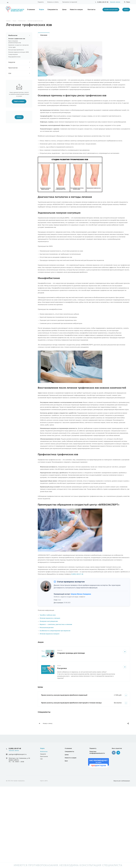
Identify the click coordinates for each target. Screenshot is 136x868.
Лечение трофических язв (17, 39)
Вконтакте (8, 2)
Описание (44, 35)
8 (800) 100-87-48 (103, 2)
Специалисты (53, 9)
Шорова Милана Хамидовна (81, 594)
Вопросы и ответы (53, 2)
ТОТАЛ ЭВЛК (12, 47)
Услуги (41, 9)
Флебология (20, 35)
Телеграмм (118, 753)
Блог (66, 761)
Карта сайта (44, 781)
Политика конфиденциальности (97, 752)
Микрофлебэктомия (14, 57)
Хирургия (20, 62)
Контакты (92, 9)
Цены (64, 9)
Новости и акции (76, 9)
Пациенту (41, 2)
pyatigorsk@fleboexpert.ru (18, 754)
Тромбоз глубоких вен (48, 615)
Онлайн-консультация (111, 10)
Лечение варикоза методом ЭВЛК (19, 52)
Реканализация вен (47, 627)
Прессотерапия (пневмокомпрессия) (15, 42)
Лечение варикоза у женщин (50, 618)
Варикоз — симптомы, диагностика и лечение (56, 624)
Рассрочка (62, 668)
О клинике (31, 9)
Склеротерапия (13, 54)
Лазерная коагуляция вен (49, 621)
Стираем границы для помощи (71, 653)
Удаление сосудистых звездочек (19, 45)
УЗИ (20, 73)
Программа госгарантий (70, 2)
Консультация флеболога (16, 50)
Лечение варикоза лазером (49, 634)
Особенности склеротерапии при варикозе (55, 631)
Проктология (20, 68)
